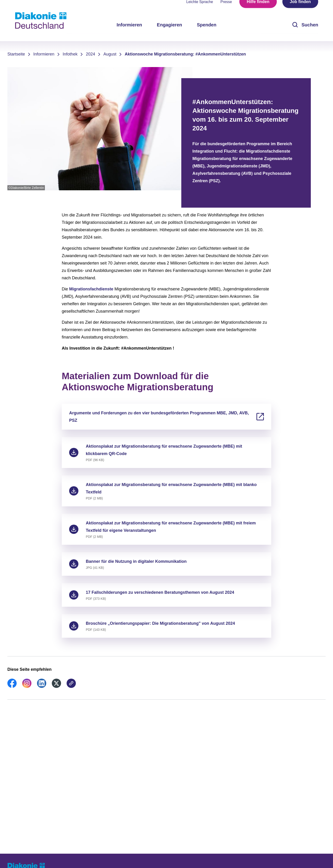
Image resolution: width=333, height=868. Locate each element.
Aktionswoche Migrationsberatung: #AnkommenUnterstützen (185, 54)
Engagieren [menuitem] (169, 32)
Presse (226, 9)
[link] (12, 686)
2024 (90, 54)
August (110, 54)
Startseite (16, 54)
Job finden (300, 9)
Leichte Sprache (200, 9)
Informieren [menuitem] (129, 32)
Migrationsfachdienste (92, 289)
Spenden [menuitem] (207, 32)
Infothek (70, 54)
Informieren (44, 54)
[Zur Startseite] (41, 21)
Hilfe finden (258, 9)
